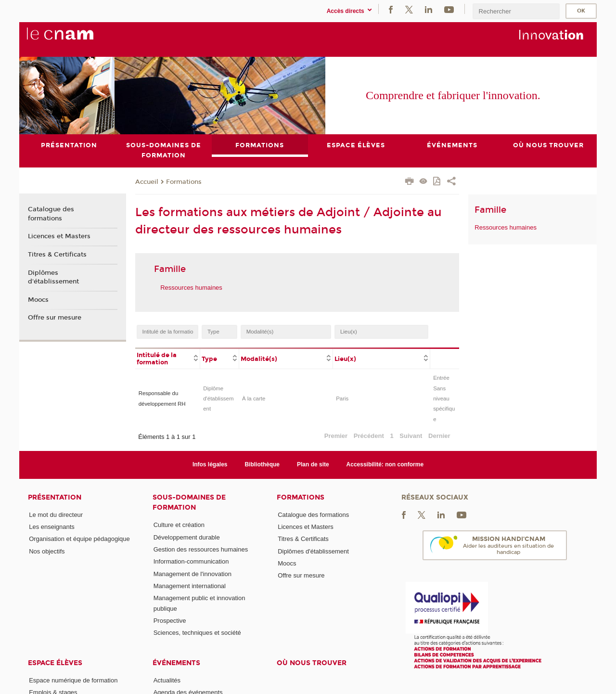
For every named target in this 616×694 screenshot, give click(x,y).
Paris (342, 398)
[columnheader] (168, 358)
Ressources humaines (191, 288)
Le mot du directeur (56, 515)
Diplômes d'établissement (53, 277)
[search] (516, 11)
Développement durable (187, 537)
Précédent (369, 436)
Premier (336, 436)
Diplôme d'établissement (218, 399)
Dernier (439, 436)
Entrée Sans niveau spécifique (444, 398)
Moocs (38, 300)
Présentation (55, 497)
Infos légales (210, 465)
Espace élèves (55, 663)
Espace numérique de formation (73, 680)
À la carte (254, 398)
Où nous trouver (312, 663)
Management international (190, 586)
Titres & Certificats (57, 255)
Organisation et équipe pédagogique (79, 539)
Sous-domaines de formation (189, 502)
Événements (176, 663)
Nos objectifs (47, 551)
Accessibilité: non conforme (385, 465)
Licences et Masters (59, 236)
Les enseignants (52, 527)
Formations (184, 182)
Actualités (167, 680)
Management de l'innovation (192, 574)
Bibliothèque (262, 465)
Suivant (411, 436)
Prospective (170, 621)
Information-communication (191, 561)
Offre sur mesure (55, 318)
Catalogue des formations (51, 214)
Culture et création (179, 525)
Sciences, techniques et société (197, 633)
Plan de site (313, 465)
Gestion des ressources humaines (201, 549)
